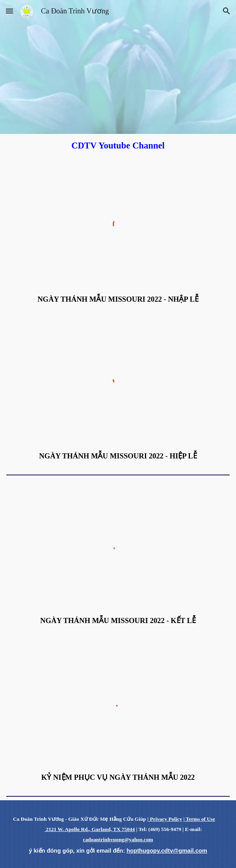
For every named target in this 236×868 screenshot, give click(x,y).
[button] (9, 11)
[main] (118, 146)
